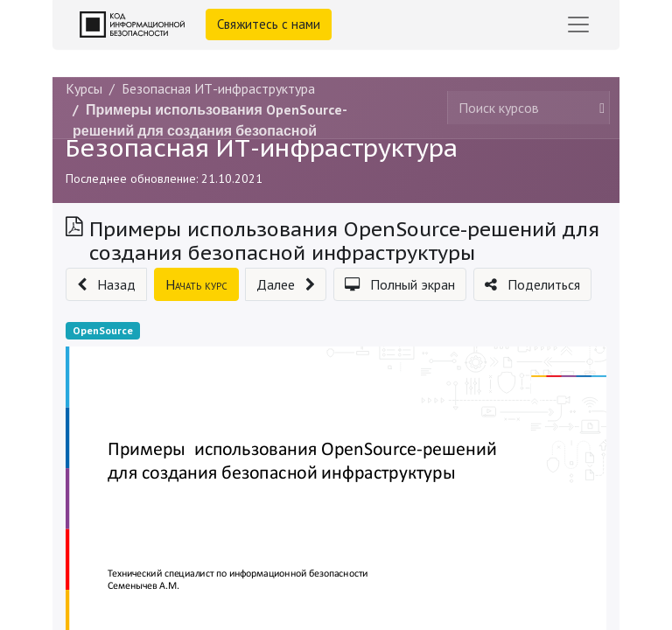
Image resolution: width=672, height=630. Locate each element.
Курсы (84, 88)
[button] (106, 284)
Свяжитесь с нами (269, 24)
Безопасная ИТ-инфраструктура (262, 147)
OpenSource (103, 330)
